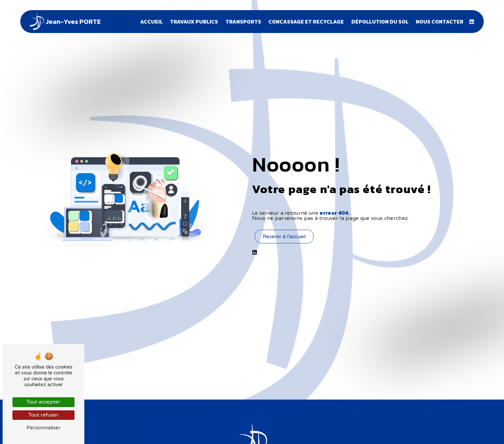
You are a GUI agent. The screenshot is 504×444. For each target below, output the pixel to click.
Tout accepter (43, 402)
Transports (243, 22)
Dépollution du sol (380, 22)
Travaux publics (194, 22)
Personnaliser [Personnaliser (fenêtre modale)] (44, 428)
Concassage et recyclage (306, 22)
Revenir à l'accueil (284, 237)
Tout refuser (43, 415)
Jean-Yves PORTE (64, 22)
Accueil (151, 22)
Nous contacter (440, 22)
